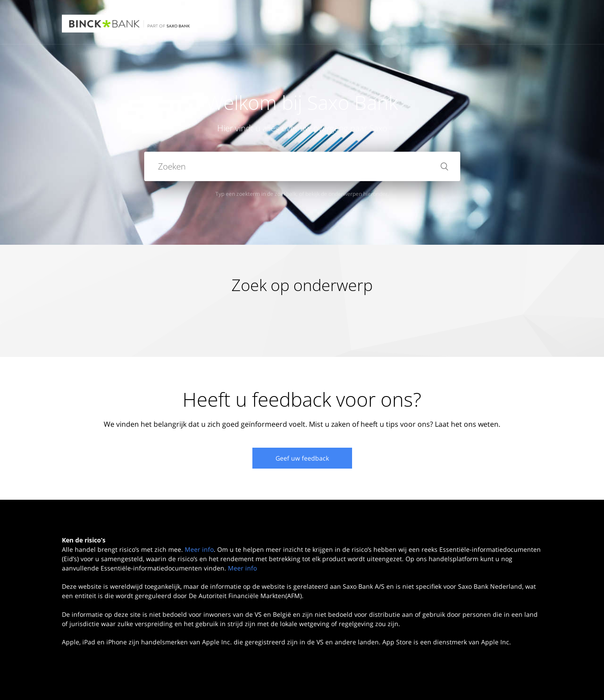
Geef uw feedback (302, 458)
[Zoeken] (302, 166)
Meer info (199, 549)
